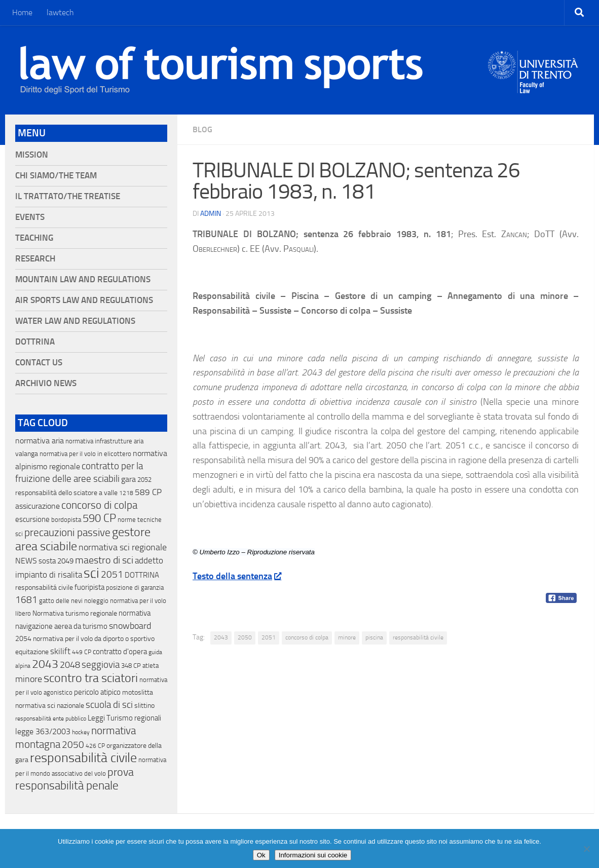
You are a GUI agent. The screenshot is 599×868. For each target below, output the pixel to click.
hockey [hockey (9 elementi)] (81, 732)
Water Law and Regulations (75, 321)
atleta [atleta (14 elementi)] (151, 666)
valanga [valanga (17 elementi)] (27, 454)
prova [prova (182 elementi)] (121, 772)
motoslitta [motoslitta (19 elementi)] (138, 692)
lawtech (60, 12)
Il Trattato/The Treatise (68, 196)
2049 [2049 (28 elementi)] (65, 561)
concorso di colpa (307, 637)
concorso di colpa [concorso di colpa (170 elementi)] (99, 505)
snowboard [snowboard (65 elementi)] (130, 626)
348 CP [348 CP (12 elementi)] (131, 666)
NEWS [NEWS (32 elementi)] (26, 561)
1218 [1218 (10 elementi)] (126, 493)
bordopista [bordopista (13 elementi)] (66, 520)
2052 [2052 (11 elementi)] (144, 480)
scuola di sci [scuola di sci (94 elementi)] (109, 705)
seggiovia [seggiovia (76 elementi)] (101, 665)
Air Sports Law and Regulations (84, 300)
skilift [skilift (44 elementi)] (60, 651)
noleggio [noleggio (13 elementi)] (96, 601)
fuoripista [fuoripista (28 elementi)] (89, 587)
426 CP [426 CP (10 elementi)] (95, 746)
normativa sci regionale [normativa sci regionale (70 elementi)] (123, 547)
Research (35, 259)
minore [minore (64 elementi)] (29, 679)
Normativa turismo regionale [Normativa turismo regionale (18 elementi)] (75, 613)
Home (22, 12)
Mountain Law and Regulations (83, 279)
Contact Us (39, 363)
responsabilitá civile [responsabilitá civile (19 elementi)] (44, 588)
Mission (32, 155)
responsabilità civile (418, 637)
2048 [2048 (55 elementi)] (70, 665)
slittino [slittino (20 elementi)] (144, 706)
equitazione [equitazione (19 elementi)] (32, 652)
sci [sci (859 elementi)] (91, 573)
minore (347, 637)
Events (30, 217)
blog (202, 129)
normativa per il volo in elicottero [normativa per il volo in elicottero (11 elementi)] (85, 454)
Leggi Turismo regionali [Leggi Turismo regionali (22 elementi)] (124, 718)
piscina (374, 637)
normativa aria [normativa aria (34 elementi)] (40, 441)
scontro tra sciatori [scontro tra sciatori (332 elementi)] (91, 678)
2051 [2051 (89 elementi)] (112, 574)
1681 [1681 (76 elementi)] (26, 600)
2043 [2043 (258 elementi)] (45, 664)
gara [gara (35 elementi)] (128, 479)
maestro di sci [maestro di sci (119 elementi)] (104, 560)
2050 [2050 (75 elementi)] (73, 745)
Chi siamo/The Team (56, 176)
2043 (221, 637)
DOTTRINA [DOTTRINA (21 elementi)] (142, 575)
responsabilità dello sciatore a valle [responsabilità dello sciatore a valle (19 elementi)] (66, 493)
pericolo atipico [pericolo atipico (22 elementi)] (97, 692)
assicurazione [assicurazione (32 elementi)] (38, 506)
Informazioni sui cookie (313, 855)
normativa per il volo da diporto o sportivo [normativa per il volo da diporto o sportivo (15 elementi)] (94, 638)
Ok (261, 855)
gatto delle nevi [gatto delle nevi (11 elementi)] (61, 601)
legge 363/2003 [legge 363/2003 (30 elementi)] (43, 731)
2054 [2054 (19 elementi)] (23, 639)
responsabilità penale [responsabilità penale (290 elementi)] (67, 786)
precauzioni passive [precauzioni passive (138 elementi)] (67, 533)
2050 (245, 637)
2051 (269, 637)
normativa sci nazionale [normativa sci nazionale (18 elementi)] (50, 706)
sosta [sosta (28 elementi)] (47, 561)
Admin (211, 214)
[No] (586, 849)
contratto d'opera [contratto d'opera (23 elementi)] (120, 652)
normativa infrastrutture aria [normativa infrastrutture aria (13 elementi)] (104, 441)
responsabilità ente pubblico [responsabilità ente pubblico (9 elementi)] (51, 719)
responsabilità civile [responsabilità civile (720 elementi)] (83, 758)
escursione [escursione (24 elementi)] (32, 519)
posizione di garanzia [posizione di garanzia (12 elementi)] (135, 588)
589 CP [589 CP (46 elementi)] (148, 492)
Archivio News (46, 383)
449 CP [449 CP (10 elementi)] (82, 652)
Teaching (34, 238)
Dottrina (35, 342)
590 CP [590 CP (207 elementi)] (99, 518)
